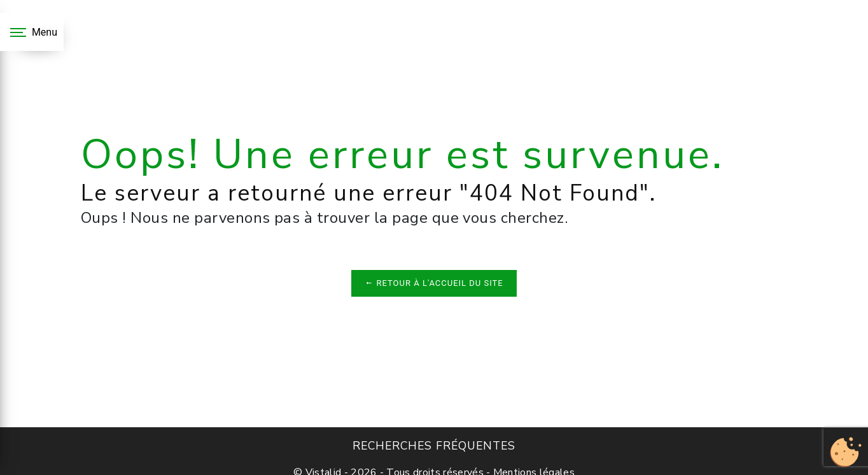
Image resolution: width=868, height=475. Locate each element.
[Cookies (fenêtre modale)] (846, 453)
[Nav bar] (32, 32)
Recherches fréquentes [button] (434, 446)
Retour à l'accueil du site (434, 283)
